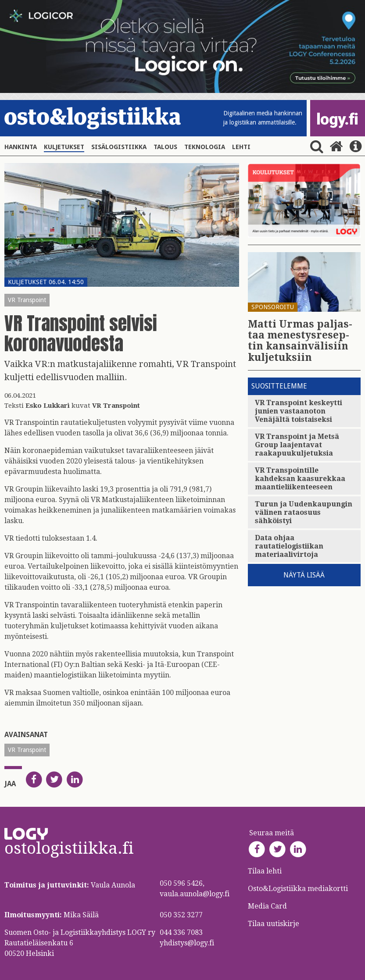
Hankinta (21, 147)
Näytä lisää (304, 575)
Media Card (268, 906)
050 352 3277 (181, 915)
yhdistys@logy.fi (187, 943)
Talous (165, 147)
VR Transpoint (27, 300)
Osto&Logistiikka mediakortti (298, 889)
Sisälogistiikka (119, 147)
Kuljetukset (64, 147)
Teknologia (205, 147)
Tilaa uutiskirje (274, 924)
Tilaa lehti (265, 871)
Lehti (241, 147)
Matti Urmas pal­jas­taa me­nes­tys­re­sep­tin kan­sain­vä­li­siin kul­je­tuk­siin (300, 341)
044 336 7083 (181, 932)
